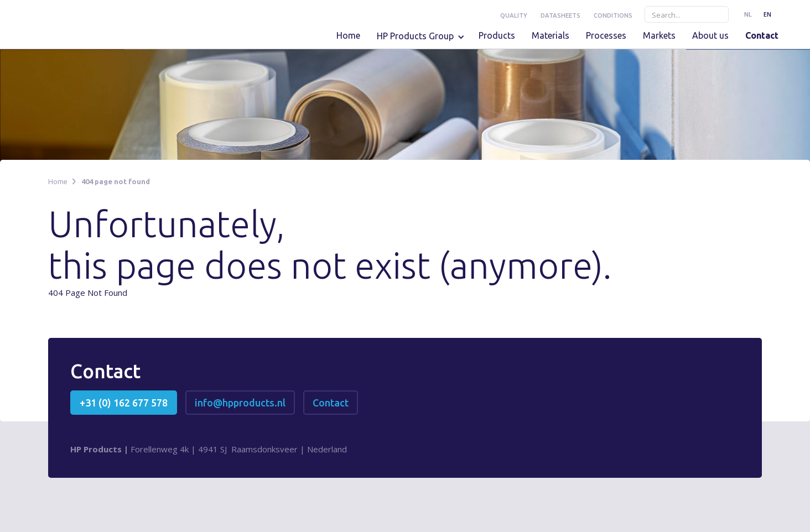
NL (748, 14)
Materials (551, 35)
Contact (762, 35)
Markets (659, 35)
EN (767, 14)
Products (497, 35)
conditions (613, 15)
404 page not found (116, 181)
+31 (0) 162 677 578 (124, 403)
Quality (514, 15)
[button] (424, 40)
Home (348, 35)
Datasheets (560, 15)
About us (710, 35)
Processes (606, 35)
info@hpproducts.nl (240, 403)
